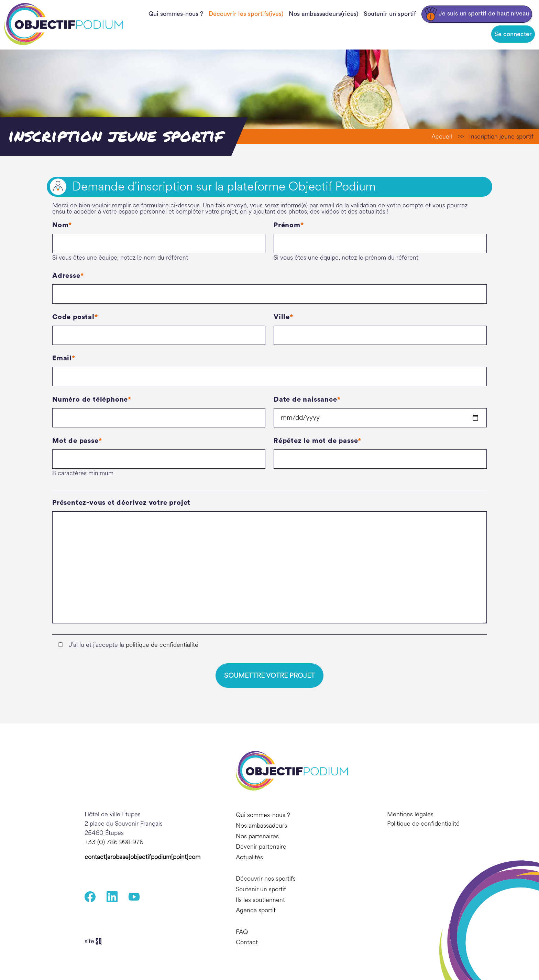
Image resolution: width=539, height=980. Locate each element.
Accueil (442, 137)
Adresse (66, 276)
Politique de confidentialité (423, 824)
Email (62, 358)
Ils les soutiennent (260, 900)
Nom (60, 225)
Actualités (249, 857)
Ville (282, 317)
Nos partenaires (257, 836)
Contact (247, 942)
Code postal (73, 317)
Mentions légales (410, 815)
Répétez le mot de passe (316, 441)
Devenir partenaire (261, 847)
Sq (96, 941)
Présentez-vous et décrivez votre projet (121, 503)
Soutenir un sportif (390, 14)
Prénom (287, 225)
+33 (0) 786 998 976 (114, 842)
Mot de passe (75, 441)
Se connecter (513, 34)
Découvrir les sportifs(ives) (246, 14)
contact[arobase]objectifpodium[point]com (142, 857)
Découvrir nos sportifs (266, 879)
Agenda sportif (256, 910)
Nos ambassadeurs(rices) (323, 14)
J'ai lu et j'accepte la (134, 645)
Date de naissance (305, 400)
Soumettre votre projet (269, 676)
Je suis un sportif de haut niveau (477, 14)
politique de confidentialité (162, 645)
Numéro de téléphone (90, 400)
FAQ (242, 932)
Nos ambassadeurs (261, 826)
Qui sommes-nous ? (176, 14)
